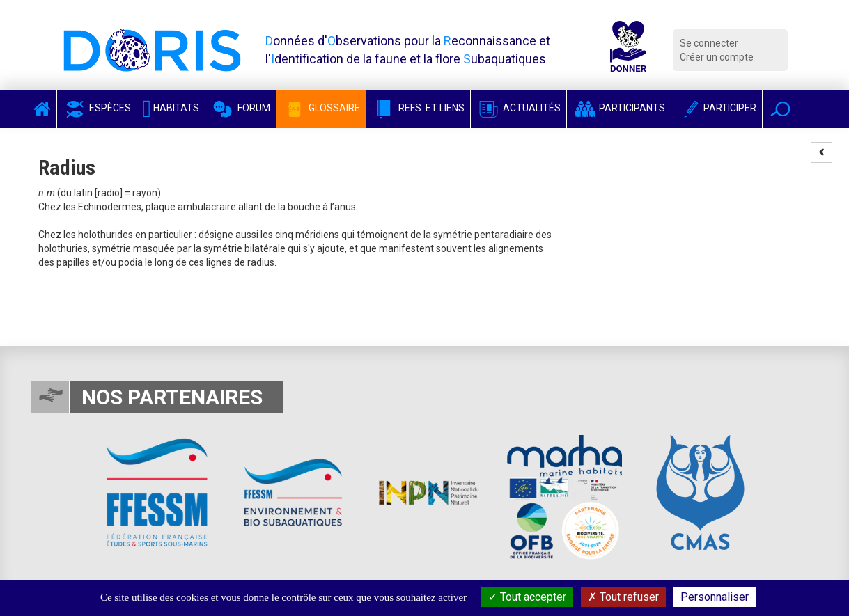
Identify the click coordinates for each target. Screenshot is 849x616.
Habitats (171, 108)
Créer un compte (717, 57)
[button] (780, 109)
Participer (717, 108)
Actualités (519, 108)
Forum (241, 108)
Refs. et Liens (418, 108)
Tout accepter (527, 597)
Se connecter (709, 43)
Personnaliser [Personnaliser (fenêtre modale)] (715, 597)
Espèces (97, 108)
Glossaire (321, 108)
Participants (619, 108)
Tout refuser (623, 597)
